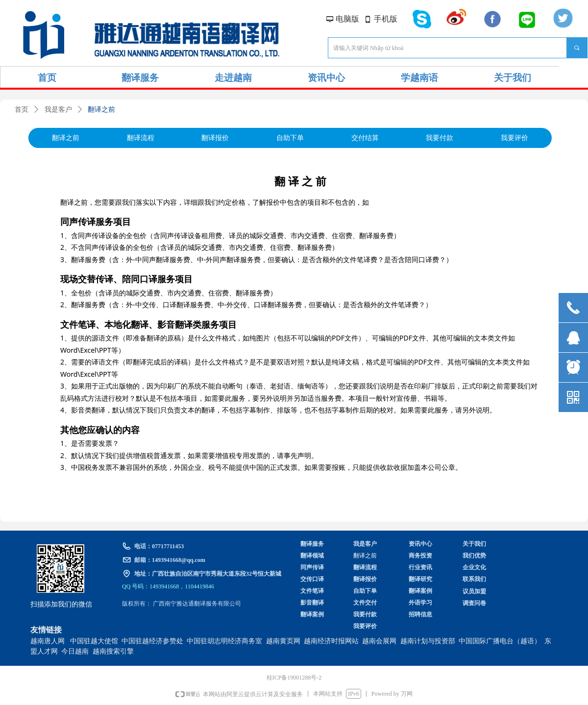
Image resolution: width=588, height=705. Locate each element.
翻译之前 (101, 109)
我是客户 (58, 109)
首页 (22, 109)
